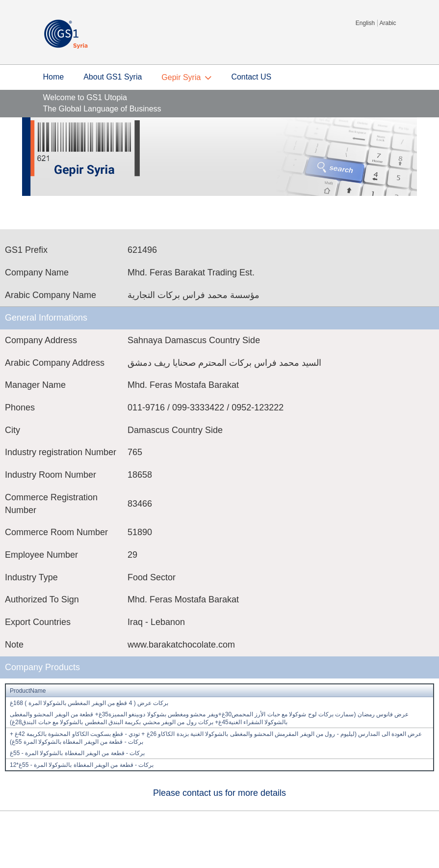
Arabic (387, 23)
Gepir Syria (181, 77)
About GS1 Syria (113, 77)
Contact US (251, 77)
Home (54, 77)
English (365, 23)
